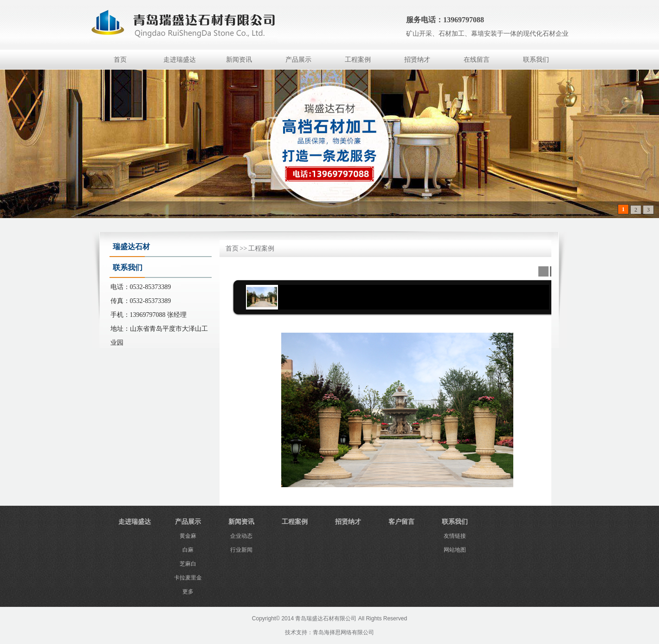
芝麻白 (188, 564)
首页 (120, 60)
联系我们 (536, 60)
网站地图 (455, 550)
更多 (188, 592)
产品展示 (298, 60)
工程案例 (358, 60)
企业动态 (241, 536)
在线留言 (477, 60)
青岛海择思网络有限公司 (343, 632)
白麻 (188, 550)
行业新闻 (241, 550)
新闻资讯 (239, 60)
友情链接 (455, 536)
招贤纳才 (417, 60)
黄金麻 (188, 536)
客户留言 (401, 522)
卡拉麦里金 (188, 578)
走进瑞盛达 (180, 60)
